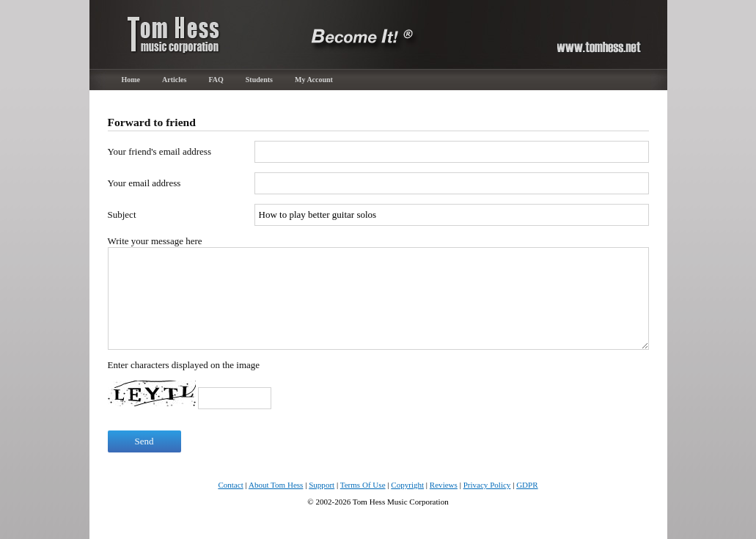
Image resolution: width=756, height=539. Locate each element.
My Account (314, 80)
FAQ (216, 80)
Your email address (144, 183)
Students (259, 80)
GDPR (527, 485)
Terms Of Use (363, 485)
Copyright (407, 485)
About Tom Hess (276, 485)
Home (131, 80)
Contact (230, 485)
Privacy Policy (487, 485)
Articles (174, 80)
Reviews (444, 485)
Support (322, 485)
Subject (122, 214)
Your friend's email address (159, 151)
